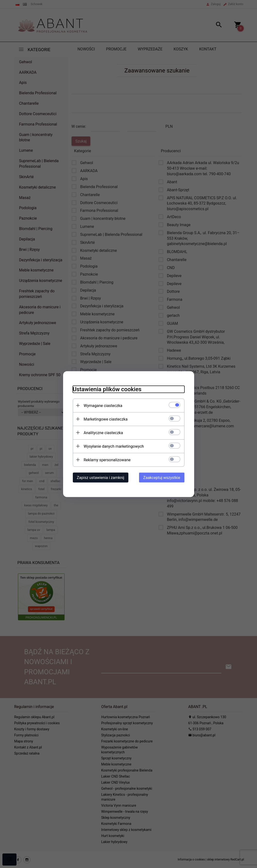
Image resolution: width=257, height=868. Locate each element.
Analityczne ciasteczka (103, 433)
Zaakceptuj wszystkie (162, 477)
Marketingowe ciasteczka (106, 419)
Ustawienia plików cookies (107, 389)
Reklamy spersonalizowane (107, 460)
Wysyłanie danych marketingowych (114, 446)
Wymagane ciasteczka (103, 405)
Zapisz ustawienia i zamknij (101, 477)
